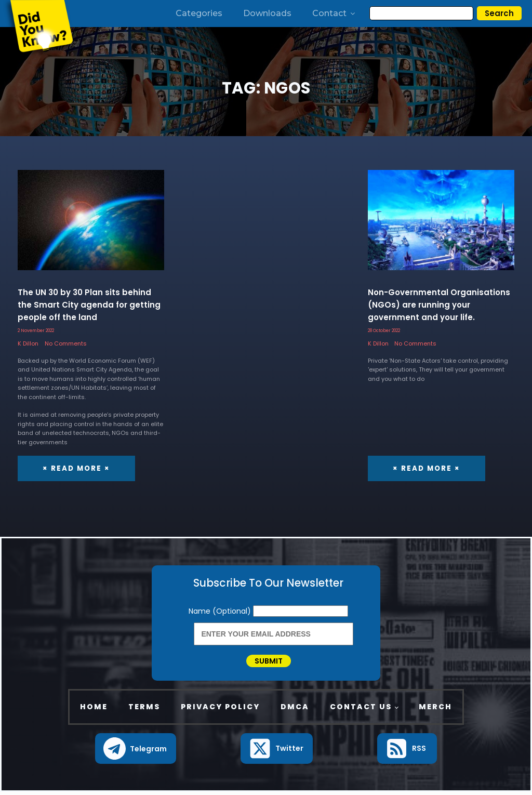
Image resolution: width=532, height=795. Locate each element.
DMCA (295, 710)
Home (94, 710)
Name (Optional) (221, 611)
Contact (334, 13)
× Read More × (75, 468)
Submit (269, 662)
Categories (199, 13)
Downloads (267, 13)
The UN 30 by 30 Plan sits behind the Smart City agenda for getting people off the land (89, 305)
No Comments (66, 343)
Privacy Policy (220, 710)
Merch (435, 710)
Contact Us (361, 710)
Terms (144, 710)
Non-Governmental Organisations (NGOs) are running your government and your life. (439, 305)
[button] (136, 752)
